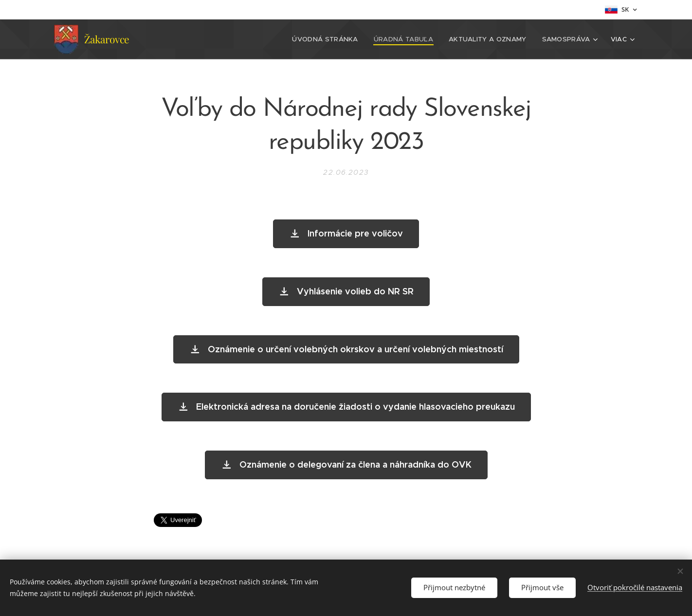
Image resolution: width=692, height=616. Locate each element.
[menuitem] (201, 39)
